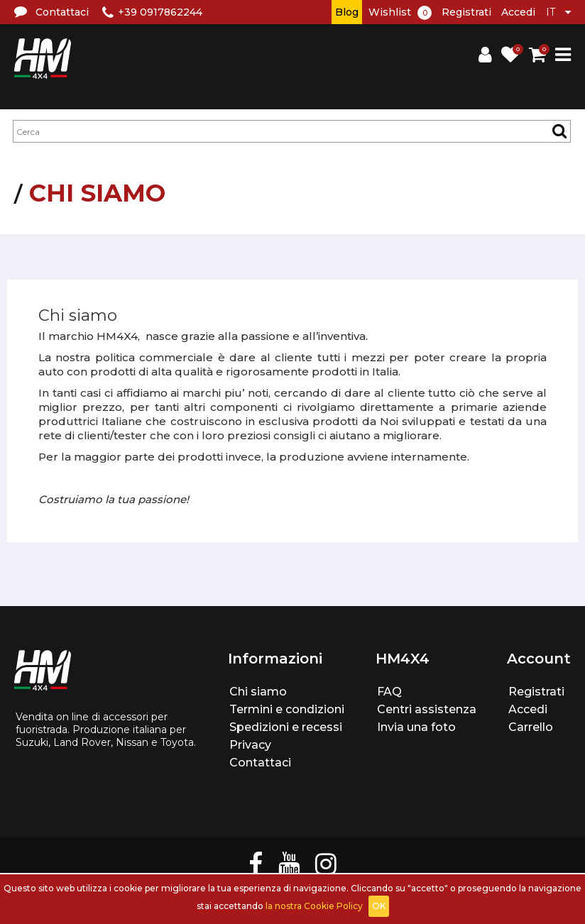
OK (379, 906)
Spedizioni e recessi (286, 727)
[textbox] (292, 131)
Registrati (466, 12)
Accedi (518, 12)
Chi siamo (258, 692)
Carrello (531, 727)
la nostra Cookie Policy (314, 906)
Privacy (250, 745)
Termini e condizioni (287, 709)
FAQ (389, 692)
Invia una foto (416, 727)
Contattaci (260, 763)
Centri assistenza (427, 709)
